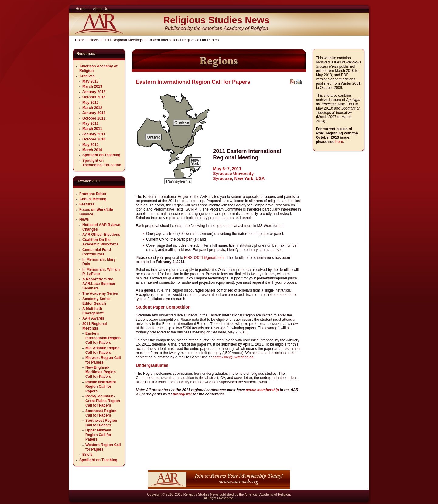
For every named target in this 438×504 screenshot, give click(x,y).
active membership (262, 390)
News (94, 40)
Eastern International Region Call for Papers (193, 82)
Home (80, 40)
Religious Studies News (217, 20)
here (339, 142)
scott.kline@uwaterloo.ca (233, 357)
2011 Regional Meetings (123, 40)
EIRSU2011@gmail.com (204, 258)
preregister (182, 394)
